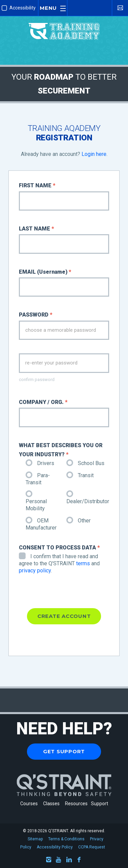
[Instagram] (49, 861)
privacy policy (35, 571)
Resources (76, 804)
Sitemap (35, 839)
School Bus (85, 463)
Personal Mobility (36, 502)
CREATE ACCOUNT (64, 616)
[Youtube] (59, 861)
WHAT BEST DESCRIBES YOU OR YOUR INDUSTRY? (61, 450)
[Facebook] (79, 861)
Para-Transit (38, 479)
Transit (80, 475)
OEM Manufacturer (41, 524)
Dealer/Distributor (88, 498)
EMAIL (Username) (45, 272)
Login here (94, 154)
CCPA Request (92, 847)
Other (78, 521)
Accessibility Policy (55, 847)
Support (100, 804)
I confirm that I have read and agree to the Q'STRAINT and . (59, 563)
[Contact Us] (120, 8)
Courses (29, 804)
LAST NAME (36, 229)
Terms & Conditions (66, 839)
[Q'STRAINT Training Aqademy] (64, 25)
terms (83, 563)
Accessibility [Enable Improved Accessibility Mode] (19, 8)
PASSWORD (36, 315)
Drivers (40, 463)
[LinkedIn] (69, 861)
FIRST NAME (37, 185)
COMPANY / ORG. (43, 402)
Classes (52, 804)
